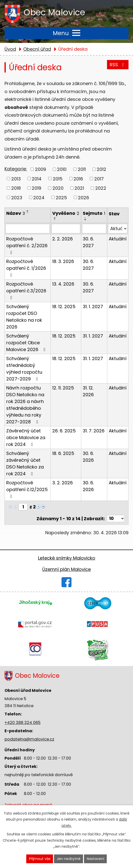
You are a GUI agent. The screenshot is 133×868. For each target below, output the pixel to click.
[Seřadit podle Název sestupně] (28, 213)
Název (16, 213)
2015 (58, 179)
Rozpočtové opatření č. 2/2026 (27, 245)
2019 (36, 188)
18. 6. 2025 (63, 453)
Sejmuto (94, 213)
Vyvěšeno (66, 213)
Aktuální (118, 239)
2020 (58, 188)
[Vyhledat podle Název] (28, 229)
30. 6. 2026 (88, 457)
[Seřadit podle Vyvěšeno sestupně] (55, 220)
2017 (99, 179)
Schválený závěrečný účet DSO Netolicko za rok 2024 (25, 463)
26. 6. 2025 (64, 431)
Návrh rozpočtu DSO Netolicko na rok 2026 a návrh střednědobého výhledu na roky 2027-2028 (25, 405)
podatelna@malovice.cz (29, 739)
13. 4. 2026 (63, 284)
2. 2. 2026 (62, 239)
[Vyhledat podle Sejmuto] (94, 229)
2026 (83, 197)
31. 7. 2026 (94, 431)
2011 (82, 169)
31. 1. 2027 (93, 307)
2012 (101, 169)
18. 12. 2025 (64, 307)
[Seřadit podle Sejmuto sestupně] (85, 220)
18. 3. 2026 (63, 261)
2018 (16, 188)
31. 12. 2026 (88, 391)
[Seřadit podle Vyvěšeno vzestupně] (55, 218)
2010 (62, 169)
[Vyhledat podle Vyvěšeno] (66, 229)
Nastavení (95, 859)
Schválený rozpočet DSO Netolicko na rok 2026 (24, 317)
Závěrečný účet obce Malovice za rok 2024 (26, 438)
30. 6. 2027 (88, 242)
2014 (37, 179)
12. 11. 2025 (63, 388)
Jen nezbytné (69, 859)
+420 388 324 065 (22, 723)
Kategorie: (16, 169)
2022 (101, 188)
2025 (61, 197)
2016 (78, 179)
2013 (16, 179)
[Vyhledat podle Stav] (118, 229)
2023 (17, 197)
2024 (39, 197)
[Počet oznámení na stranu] (116, 519)
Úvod (10, 49)
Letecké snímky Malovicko (67, 558)
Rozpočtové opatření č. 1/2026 (26, 268)
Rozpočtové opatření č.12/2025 (27, 489)
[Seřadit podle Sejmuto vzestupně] (85, 218)
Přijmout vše (40, 859)
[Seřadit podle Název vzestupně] (28, 211)
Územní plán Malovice (66, 569)
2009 (40, 169)
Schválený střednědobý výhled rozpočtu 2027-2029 (24, 369)
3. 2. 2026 (62, 483)
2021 (79, 188)
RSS (118, 64)
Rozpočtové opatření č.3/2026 (26, 290)
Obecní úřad (37, 49)
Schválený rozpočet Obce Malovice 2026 (27, 343)
